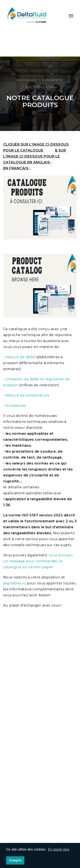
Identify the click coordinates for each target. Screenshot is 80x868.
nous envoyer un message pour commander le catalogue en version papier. (38, 561)
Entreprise (53, 80)
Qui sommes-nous (42, 87)
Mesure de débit (20, 357)
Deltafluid (27, 80)
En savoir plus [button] (59, 849)
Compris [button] (15, 860)
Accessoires (16, 406)
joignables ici (15, 583)
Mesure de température (27, 395)
